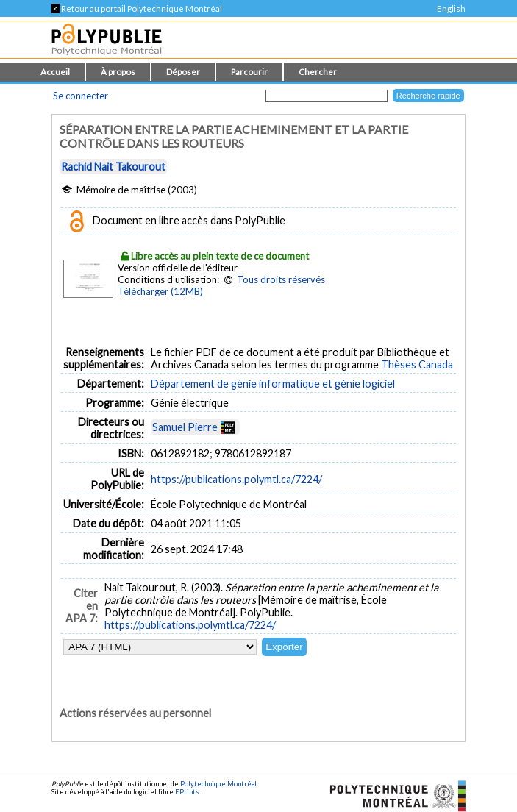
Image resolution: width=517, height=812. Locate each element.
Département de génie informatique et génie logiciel (273, 384)
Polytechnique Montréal (218, 784)
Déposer (183, 72)
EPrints (187, 792)
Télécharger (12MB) (160, 291)
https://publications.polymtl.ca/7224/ (236, 479)
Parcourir (249, 72)
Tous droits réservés (281, 279)
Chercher (318, 72)
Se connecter (81, 96)
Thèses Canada (417, 364)
